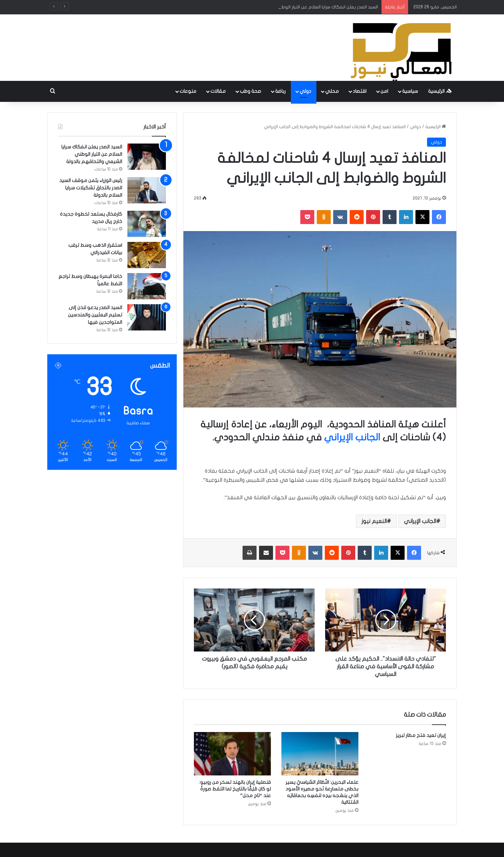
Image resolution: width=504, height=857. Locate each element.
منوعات (188, 91)
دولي (305, 91)
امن (384, 91)
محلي (332, 91)
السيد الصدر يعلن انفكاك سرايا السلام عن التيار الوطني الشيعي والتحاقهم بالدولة (92, 154)
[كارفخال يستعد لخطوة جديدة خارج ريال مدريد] (147, 224)
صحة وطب (250, 91)
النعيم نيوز (374, 521)
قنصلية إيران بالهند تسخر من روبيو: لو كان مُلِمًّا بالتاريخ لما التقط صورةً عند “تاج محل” (235, 789)
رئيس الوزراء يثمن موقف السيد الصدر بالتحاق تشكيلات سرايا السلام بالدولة (91, 188)
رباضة (280, 91)
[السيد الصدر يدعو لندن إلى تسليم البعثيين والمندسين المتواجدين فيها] (147, 317)
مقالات (218, 91)
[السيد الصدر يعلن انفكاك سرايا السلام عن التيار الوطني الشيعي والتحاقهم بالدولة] (147, 157)
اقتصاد (360, 91)
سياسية (410, 91)
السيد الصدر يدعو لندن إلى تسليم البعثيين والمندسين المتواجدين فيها (95, 315)
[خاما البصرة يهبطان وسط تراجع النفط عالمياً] (147, 286)
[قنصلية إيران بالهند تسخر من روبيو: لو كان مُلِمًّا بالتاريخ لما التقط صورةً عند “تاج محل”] (232, 754)
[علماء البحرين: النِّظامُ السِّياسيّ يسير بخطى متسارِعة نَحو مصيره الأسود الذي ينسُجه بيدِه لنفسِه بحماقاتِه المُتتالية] (320, 754)
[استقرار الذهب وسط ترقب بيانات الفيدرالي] (147, 255)
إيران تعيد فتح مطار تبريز (421, 735)
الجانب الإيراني (353, 437)
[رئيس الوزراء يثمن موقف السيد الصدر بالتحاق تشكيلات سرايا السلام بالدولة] (147, 190)
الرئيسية (440, 91)
